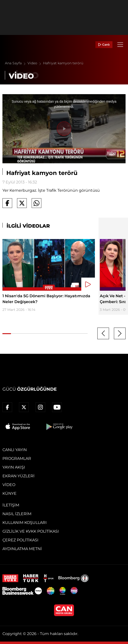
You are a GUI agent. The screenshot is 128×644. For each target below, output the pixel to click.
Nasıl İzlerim (17, 514)
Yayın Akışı (14, 467)
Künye (9, 493)
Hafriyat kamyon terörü (63, 63)
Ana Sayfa (16, 63)
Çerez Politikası (20, 540)
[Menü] (120, 45)
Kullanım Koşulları (25, 523)
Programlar (17, 458)
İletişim (11, 505)
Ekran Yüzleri (18, 476)
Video (35, 63)
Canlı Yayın (15, 450)
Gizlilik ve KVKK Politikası (31, 531)
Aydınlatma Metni (22, 549)
